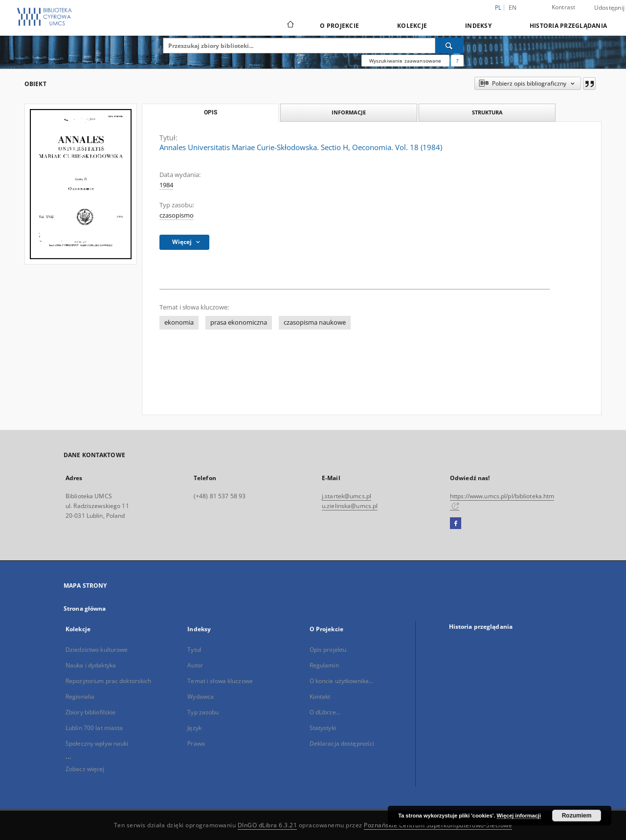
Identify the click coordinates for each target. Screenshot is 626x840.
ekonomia (179, 322)
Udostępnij (610, 8)
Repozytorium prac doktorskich (108, 681)
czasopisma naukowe (315, 322)
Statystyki (323, 728)
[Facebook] (456, 524)
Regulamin (324, 665)
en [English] (513, 8)
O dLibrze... (325, 712)
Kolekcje (412, 26)
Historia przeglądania (568, 26)
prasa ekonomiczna (239, 322)
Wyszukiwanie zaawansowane (405, 61)
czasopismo (177, 215)
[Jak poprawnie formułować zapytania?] (457, 61)
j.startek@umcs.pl (347, 496)
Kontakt (320, 696)
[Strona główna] (290, 25)
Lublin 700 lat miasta (94, 728)
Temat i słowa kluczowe (220, 681)
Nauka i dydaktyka (91, 665)
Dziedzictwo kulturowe (97, 650)
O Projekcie (339, 26)
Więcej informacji (519, 816)
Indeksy (478, 26)
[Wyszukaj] (449, 45)
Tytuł (194, 650)
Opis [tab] (211, 112)
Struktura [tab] (487, 112)
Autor (195, 665)
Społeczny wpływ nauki (97, 743)
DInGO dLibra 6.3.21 (268, 825)
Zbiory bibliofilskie (90, 712)
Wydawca (201, 696)
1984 (166, 185)
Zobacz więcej (85, 769)
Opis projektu (328, 650)
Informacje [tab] (349, 112)
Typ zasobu (203, 712)
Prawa (196, 743)
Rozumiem (577, 816)
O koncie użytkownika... (342, 681)
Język (194, 728)
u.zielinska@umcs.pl (350, 506)
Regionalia (80, 696)
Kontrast (564, 7)
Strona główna (85, 608)
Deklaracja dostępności (342, 743)
